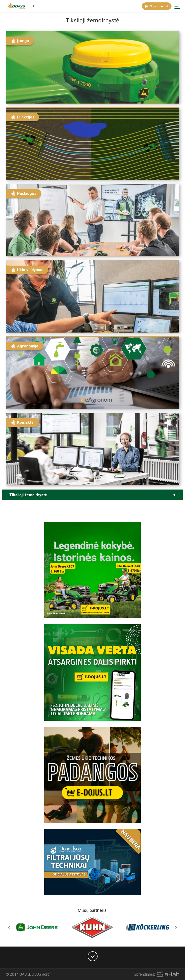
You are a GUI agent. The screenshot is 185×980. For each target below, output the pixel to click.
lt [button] (35, 6)
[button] (177, 6)
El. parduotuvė (156, 6)
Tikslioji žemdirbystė (28, 495)
